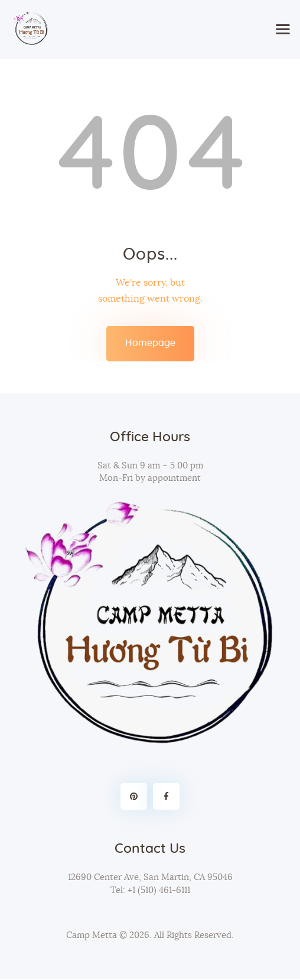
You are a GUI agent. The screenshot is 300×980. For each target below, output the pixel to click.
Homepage (150, 343)
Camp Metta (92, 935)
